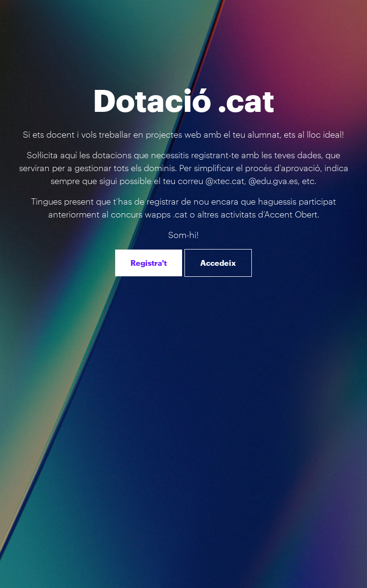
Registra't (149, 263)
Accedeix (218, 263)
